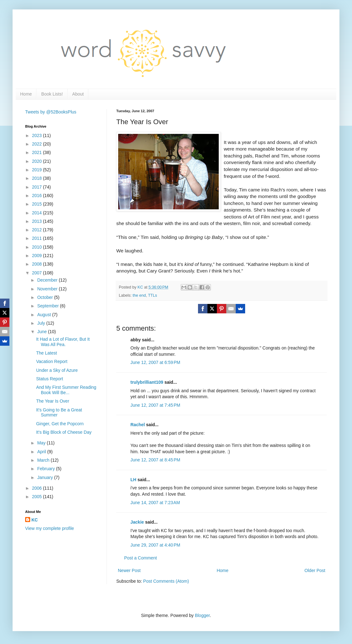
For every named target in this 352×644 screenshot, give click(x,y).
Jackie (137, 522)
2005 (38, 497)
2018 (38, 178)
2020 (38, 161)
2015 (38, 204)
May (42, 443)
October (46, 297)
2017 (38, 187)
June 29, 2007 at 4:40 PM (155, 545)
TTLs (153, 295)
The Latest (47, 353)
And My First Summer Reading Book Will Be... (66, 390)
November (48, 289)
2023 (38, 135)
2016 (38, 195)
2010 (38, 247)
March (44, 460)
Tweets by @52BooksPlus (51, 112)
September (48, 306)
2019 (38, 170)
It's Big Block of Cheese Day (64, 432)
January (46, 477)
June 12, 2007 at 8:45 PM (155, 460)
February (47, 469)
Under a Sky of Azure (57, 370)
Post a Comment (140, 558)
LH (133, 480)
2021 (38, 152)
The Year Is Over (53, 401)
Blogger (202, 615)
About (78, 94)
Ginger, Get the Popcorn (60, 424)
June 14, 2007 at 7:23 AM (155, 503)
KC (35, 520)
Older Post (315, 570)
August (44, 315)
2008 (38, 264)
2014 (38, 213)
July (42, 323)
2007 (38, 273)
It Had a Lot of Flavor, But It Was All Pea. (63, 342)
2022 (38, 144)
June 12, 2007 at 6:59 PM (155, 362)
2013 (38, 221)
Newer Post (129, 570)
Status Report (50, 379)
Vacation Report (52, 361)
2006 (38, 488)
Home (26, 94)
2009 (38, 256)
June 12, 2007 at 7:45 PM (155, 405)
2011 (38, 238)
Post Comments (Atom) (166, 581)
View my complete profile (49, 528)
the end (139, 295)
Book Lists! (52, 94)
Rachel (138, 425)
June (42, 332)
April (42, 452)
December (48, 280)
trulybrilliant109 (147, 382)
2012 (38, 230)
